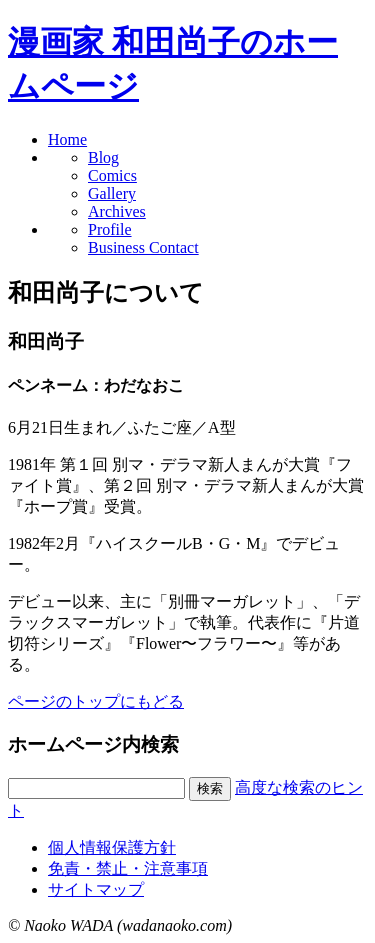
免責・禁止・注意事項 (128, 868)
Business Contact (143, 247)
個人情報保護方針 (112, 847)
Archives (117, 211)
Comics (112, 175)
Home (67, 139)
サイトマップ (96, 889)
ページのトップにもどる (96, 701)
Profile (110, 229)
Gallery (112, 193)
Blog (103, 157)
